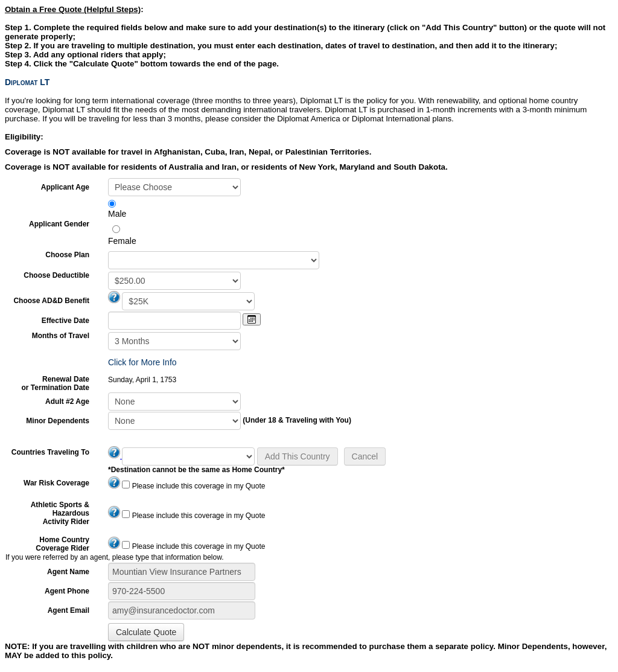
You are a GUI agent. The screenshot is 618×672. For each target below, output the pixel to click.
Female (122, 241)
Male (117, 214)
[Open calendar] (252, 319)
